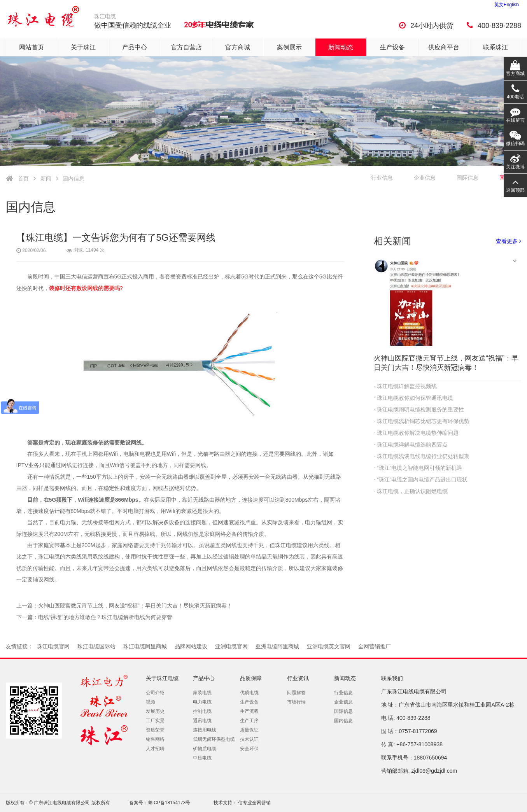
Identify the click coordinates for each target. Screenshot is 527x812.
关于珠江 (83, 47)
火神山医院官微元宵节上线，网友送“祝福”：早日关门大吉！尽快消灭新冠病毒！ (135, 605)
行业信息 (382, 178)
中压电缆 (202, 758)
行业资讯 (298, 678)
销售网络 (155, 739)
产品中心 (135, 47)
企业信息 (425, 178)
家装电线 (202, 693)
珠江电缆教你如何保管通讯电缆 (415, 398)
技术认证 (249, 739)
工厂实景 (155, 721)
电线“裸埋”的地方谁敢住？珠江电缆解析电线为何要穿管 (105, 617)
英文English (507, 5)
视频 (151, 702)
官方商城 (238, 47)
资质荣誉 (155, 730)
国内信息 (74, 178)
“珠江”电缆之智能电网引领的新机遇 (419, 468)
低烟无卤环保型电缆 (214, 739)
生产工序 (249, 721)
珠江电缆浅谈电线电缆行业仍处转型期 (423, 456)
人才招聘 (155, 749)
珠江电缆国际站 (96, 646)
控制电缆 (202, 711)
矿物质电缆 (205, 749)
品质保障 (251, 678)
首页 (23, 178)
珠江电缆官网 (53, 646)
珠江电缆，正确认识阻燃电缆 (412, 491)
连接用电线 (205, 730)
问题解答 (296, 693)
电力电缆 (202, 702)
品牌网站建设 (191, 646)
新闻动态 (341, 47)
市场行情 (296, 702)
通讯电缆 (202, 721)
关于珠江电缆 (162, 678)
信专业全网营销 (254, 803)
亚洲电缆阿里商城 (277, 646)
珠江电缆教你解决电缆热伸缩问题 (418, 433)
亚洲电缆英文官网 (329, 646)
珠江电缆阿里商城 (145, 646)
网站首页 (32, 47)
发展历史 (155, 711)
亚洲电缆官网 (231, 646)
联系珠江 (495, 47)
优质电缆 (249, 693)
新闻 (46, 178)
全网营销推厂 (375, 646)
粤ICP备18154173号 (169, 803)
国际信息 (343, 711)
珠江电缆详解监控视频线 (407, 386)
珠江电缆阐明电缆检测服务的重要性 (420, 409)
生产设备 (392, 47)
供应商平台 (444, 47)
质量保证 (249, 730)
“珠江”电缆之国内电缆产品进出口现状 (422, 479)
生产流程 (249, 711)
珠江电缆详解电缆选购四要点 (412, 444)
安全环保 (249, 749)
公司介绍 (155, 693)
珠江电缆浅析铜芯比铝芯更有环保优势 (423, 421)
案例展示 (289, 47)
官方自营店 (186, 47)
